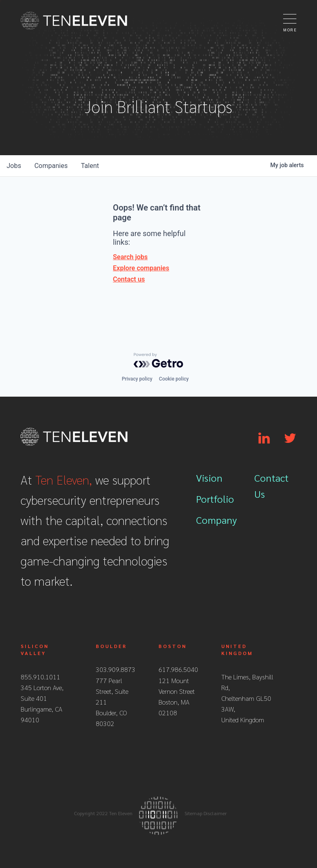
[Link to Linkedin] (264, 438)
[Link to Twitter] (290, 438)
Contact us (129, 279)
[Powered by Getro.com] (158, 360)
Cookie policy (174, 379)
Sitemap (193, 813)
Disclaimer (215, 813)
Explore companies (141, 268)
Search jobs (130, 257)
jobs (14, 166)
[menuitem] (217, 480)
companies (51, 166)
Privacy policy (137, 379)
